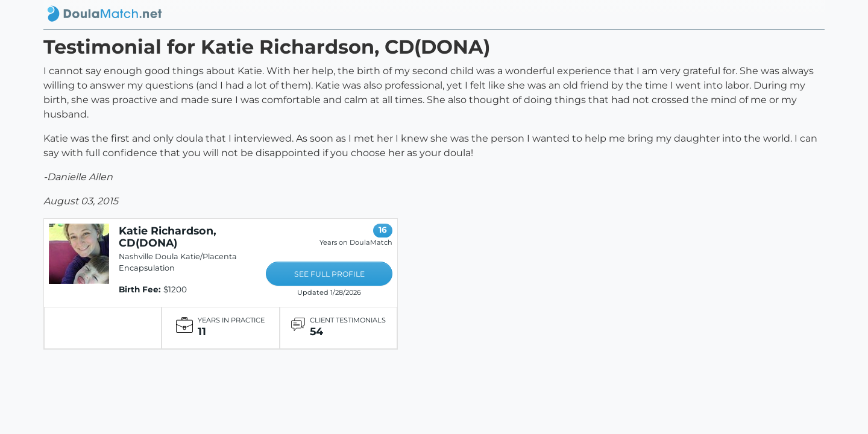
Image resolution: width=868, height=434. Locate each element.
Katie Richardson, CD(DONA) (168, 237)
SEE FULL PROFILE (329, 274)
